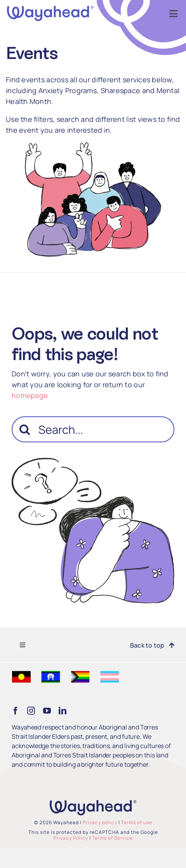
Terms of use (137, 822)
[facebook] (16, 711)
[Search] (25, 429)
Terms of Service (112, 838)
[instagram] (31, 711)
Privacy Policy (71, 838)
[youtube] (47, 711)
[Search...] (93, 429)
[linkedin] (63, 711)
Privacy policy (100, 822)
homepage (30, 395)
